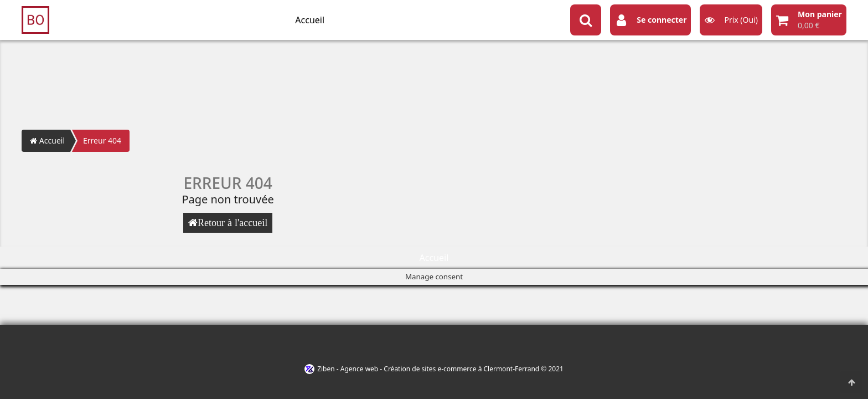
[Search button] (586, 20)
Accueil (310, 20)
